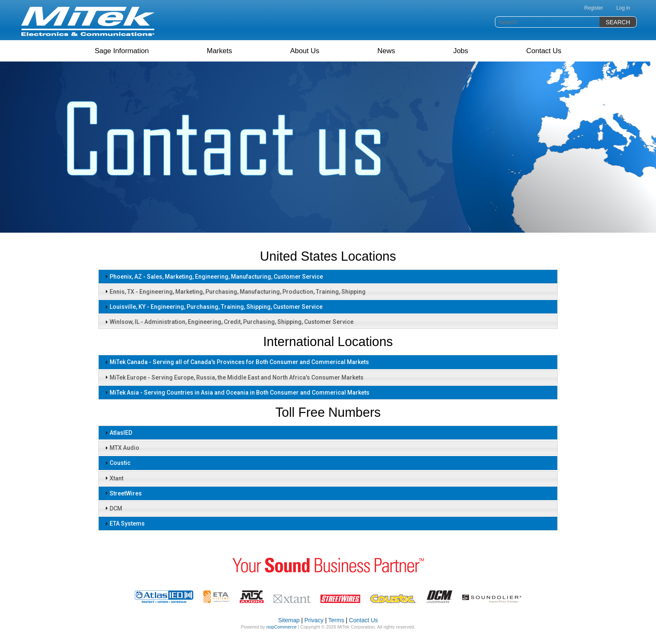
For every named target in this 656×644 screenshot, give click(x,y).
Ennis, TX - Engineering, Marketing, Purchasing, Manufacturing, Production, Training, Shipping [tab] (234, 291)
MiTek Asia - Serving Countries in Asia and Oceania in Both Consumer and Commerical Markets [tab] (236, 392)
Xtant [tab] (113, 478)
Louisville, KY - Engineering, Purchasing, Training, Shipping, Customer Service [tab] (213, 307)
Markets (219, 51)
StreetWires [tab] (122, 493)
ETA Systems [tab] (124, 523)
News (386, 51)
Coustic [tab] (117, 463)
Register (594, 8)
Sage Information (122, 51)
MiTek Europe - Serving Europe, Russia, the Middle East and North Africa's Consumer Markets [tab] (233, 377)
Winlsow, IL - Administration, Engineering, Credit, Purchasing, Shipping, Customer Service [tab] (228, 322)
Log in (623, 8)
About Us (305, 51)
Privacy (314, 620)
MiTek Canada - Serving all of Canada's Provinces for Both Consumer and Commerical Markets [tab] (236, 362)
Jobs (461, 51)
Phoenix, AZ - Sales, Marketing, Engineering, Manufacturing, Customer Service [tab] (213, 276)
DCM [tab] (113, 508)
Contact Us (544, 51)
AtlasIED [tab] (118, 433)
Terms (336, 620)
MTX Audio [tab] (121, 448)
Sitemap (289, 620)
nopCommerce (282, 627)
